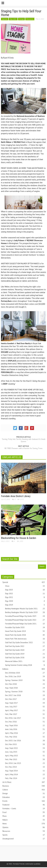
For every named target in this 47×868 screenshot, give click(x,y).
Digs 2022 (13, 19)
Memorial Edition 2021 (25, 661)
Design (21, 19)
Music (24, 816)
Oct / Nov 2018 (25, 684)
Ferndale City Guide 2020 (25, 627)
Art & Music (24, 782)
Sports (24, 835)
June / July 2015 (25, 752)
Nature (24, 820)
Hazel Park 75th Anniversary (25, 639)
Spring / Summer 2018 (25, 692)
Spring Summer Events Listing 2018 (25, 665)
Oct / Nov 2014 (25, 767)
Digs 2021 (25, 597)
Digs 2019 (25, 605)
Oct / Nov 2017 (25, 699)
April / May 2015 (25, 756)
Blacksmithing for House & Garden (19, 538)
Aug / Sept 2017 (25, 703)
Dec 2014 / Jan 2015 (25, 763)
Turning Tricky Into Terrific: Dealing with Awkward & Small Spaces (24, 440)
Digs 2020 (25, 601)
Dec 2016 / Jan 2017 (25, 718)
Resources (30, 19)
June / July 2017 (25, 707)
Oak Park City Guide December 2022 (25, 643)
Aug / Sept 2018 (25, 688)
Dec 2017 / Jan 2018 (25, 695)
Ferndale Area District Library (16, 496)
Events (24, 801)
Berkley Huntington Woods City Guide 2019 (25, 612)
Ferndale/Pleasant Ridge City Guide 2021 (25, 624)
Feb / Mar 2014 (25, 778)
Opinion (24, 827)
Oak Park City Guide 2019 (25, 654)
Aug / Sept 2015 (25, 748)
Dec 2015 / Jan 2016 (25, 741)
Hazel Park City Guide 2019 (25, 631)
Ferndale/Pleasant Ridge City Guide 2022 (25, 620)
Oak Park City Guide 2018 (25, 658)
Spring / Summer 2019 (25, 680)
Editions (24, 669)
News (24, 824)
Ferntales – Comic (24, 809)
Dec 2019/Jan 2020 (25, 673)
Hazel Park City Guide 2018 (25, 635)
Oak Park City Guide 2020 (25, 650)
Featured (24, 805)
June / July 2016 (25, 729)
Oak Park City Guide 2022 (25, 646)
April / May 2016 (25, 733)
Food (24, 812)
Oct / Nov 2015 (25, 744)
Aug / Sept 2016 (25, 726)
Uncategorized (24, 839)
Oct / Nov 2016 (25, 722)
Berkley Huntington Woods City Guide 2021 (25, 609)
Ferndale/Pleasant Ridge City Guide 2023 (25, 616)
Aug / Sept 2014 (25, 771)
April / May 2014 (25, 775)
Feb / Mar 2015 (25, 759)
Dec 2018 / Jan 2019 (25, 677)
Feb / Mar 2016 (25, 737)
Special (5, 19)
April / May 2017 (25, 710)
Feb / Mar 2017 (25, 714)
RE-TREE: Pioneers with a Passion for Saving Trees (24, 448)
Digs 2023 (25, 590)
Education (24, 797)
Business (24, 786)
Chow (25, 586)
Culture (24, 790)
